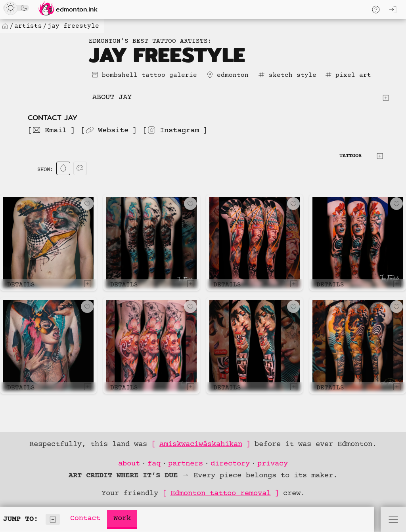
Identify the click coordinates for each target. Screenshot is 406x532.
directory (230, 464)
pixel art (353, 75)
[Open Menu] (393, 519)
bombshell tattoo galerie (149, 75)
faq (154, 464)
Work (122, 518)
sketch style (293, 75)
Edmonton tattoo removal (221, 493)
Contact (85, 518)
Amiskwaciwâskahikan (201, 444)
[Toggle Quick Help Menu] (376, 10)
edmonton (233, 75)
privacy (273, 464)
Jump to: (32, 520)
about (129, 464)
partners (186, 464)
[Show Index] (53, 520)
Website (107, 130)
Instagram (173, 130)
